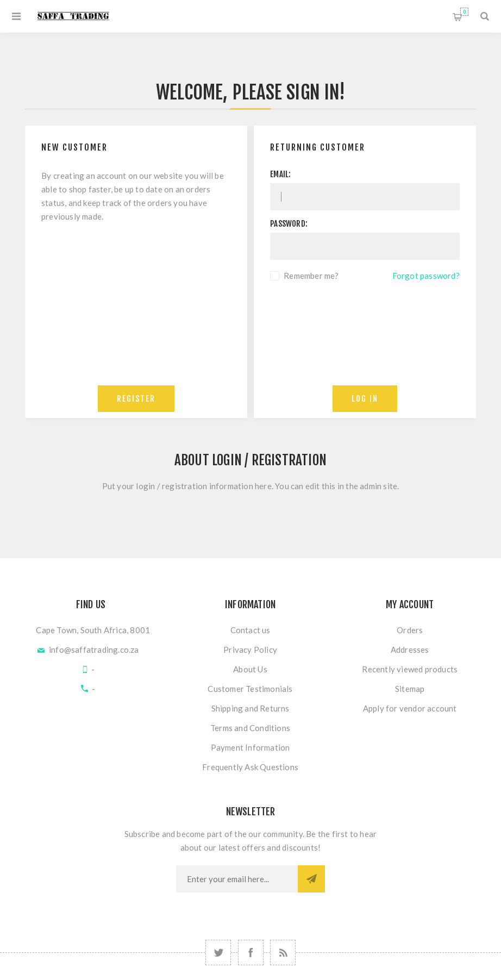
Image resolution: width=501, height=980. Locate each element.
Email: (280, 174)
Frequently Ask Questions (250, 767)
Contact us (250, 630)
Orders (410, 630)
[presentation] (365, 313)
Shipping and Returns (250, 708)
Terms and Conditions (250, 728)
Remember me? (311, 276)
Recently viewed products (410, 669)
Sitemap (410, 689)
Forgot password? (426, 276)
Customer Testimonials (250, 689)
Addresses (410, 650)
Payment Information (250, 747)
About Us (250, 669)
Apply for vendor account (410, 708)
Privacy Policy (250, 650)
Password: (289, 224)
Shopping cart (464, 12)
